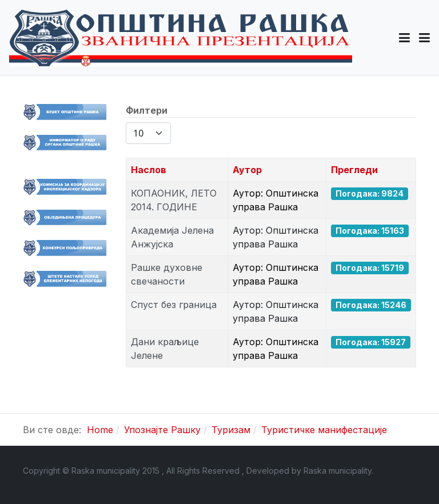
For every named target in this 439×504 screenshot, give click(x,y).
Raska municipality (338, 471)
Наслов (149, 170)
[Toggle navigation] (424, 38)
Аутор (247, 170)
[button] (404, 38)
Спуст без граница (174, 305)
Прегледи (354, 170)
